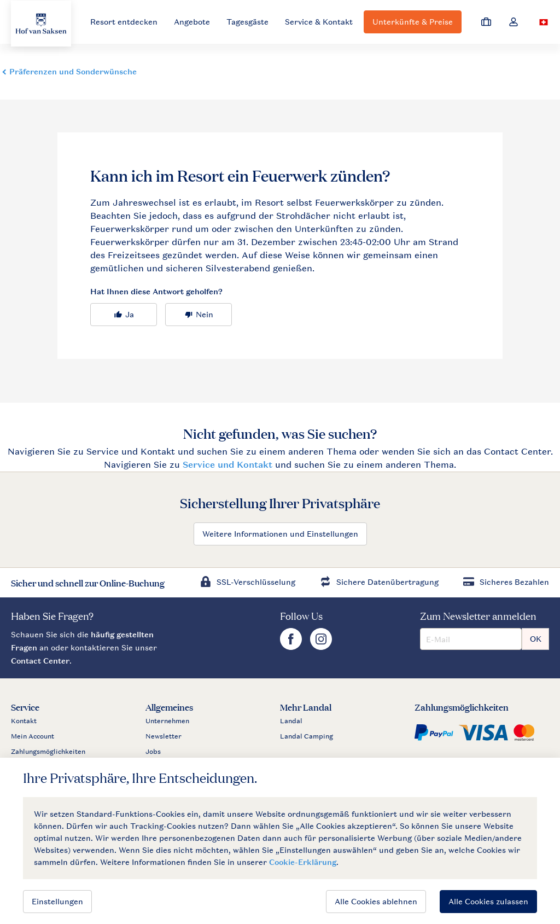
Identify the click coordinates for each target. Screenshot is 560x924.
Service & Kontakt (319, 22)
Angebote (192, 22)
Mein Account (33, 736)
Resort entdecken (124, 22)
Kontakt (24, 721)
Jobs (153, 752)
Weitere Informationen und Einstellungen (280, 534)
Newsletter (164, 736)
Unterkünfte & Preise (413, 22)
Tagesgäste (247, 22)
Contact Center (40, 661)
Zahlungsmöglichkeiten (48, 752)
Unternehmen (167, 721)
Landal (291, 721)
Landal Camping (307, 736)
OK (536, 639)
